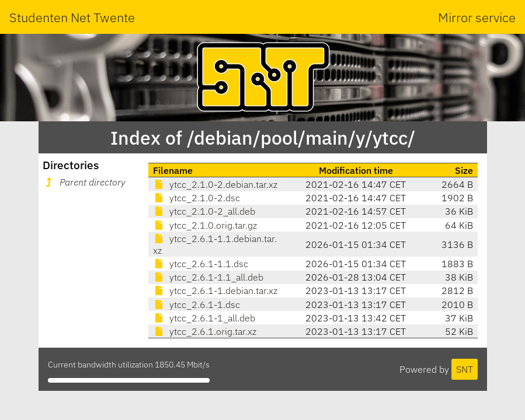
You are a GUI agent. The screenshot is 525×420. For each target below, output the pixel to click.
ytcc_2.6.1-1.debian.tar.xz (215, 290)
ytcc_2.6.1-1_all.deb (204, 318)
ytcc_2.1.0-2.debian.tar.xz (215, 184)
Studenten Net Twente (72, 17)
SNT (465, 369)
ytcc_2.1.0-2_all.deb (204, 211)
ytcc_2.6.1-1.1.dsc (201, 264)
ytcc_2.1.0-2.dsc (197, 198)
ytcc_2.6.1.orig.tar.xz (205, 331)
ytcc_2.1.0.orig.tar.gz (205, 225)
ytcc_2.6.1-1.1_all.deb (208, 277)
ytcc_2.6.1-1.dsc (197, 304)
